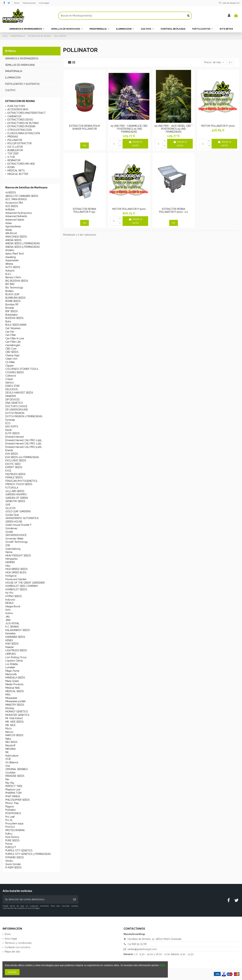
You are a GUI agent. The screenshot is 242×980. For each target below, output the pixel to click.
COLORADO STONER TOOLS (22, 369)
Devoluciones (29, 3)
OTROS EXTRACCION (20, 130)
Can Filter (11, 335)
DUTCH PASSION (15, 413)
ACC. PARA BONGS (16, 199)
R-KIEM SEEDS (13, 867)
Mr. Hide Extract (14, 718)
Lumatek (10, 667)
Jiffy (8, 617)
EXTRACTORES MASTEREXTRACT (27, 113)
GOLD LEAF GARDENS (18, 511)
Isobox (9, 613)
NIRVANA (10, 749)
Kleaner (10, 647)
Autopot (10, 271)
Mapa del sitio (12, 952)
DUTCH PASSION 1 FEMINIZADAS (24, 416)
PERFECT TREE (14, 786)
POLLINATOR (15, 140)
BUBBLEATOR (15, 150)
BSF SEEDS (11, 311)
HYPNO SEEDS (13, 596)
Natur (8, 739)
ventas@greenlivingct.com (142, 949)
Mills (8, 695)
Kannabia (10, 633)
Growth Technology (17, 542)
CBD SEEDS (12, 352)
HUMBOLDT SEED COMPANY (22, 586)
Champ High (12, 355)
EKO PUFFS (12, 427)
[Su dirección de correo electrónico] (37, 899)
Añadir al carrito (135, 144)
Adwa (8, 223)
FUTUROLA (12, 488)
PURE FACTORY (16, 106)
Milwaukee (11, 698)
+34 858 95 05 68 (137, 944)
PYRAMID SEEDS (15, 857)
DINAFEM (11, 396)
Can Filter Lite (13, 342)
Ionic (8, 610)
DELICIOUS (11, 389)
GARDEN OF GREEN (17, 498)
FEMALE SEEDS (14, 477)
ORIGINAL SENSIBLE (17, 769)
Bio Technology (14, 288)
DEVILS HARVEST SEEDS (19, 393)
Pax (7, 779)
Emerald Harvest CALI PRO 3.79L (24, 444)
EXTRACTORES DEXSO (20, 120)
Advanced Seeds (15, 220)
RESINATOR (14, 160)
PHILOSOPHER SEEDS (17, 800)
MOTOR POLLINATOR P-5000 (129, 209)
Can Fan (10, 332)
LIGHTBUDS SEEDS (16, 650)
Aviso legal (44, 3)
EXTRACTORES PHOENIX (21, 126)
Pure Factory (12, 837)
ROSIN (11, 167)
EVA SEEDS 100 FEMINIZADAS (22, 457)
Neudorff (10, 745)
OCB (8, 759)
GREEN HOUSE (14, 522)
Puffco (9, 834)
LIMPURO (11, 654)
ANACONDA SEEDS (16, 237)
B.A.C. (9, 274)
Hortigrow (11, 576)
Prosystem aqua (14, 824)
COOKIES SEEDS (15, 372)
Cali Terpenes (13, 328)
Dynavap (10, 420)
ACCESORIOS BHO (18, 109)
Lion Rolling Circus (16, 657)
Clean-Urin (11, 359)
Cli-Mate (10, 362)
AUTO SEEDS (13, 267)
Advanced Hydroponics (19, 213)
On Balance (12, 762)
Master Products (14, 684)
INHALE (10, 603)
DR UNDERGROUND (17, 410)
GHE (8, 505)
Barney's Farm (13, 277)
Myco (9, 728)
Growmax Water (14, 539)
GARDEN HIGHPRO (16, 494)
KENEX (9, 640)
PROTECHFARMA (15, 830)
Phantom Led (13, 790)
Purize (9, 844)
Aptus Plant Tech (15, 254)
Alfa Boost (11, 233)
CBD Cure (11, 349)
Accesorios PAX (14, 203)
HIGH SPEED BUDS (16, 572)
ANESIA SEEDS (13, 240)
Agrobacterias (13, 226)
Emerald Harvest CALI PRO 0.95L (24, 440)
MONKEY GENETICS (17, 711)
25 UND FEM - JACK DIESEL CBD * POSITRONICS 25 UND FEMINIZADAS (173, 129)
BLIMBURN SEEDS (15, 298)
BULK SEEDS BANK (16, 325)
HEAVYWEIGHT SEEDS (18, 556)
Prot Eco (10, 827)
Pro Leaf (10, 817)
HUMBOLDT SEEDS (16, 589)
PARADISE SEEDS (15, 776)
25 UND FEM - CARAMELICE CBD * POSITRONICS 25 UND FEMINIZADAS (129, 129)
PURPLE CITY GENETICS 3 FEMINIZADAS (28, 854)
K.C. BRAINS (12, 627)
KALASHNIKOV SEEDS (18, 630)
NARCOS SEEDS (14, 735)
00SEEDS (11, 193)
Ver (85, 145)
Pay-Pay (10, 783)
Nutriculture (12, 756)
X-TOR (11, 157)
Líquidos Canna (14, 661)
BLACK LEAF (12, 294)
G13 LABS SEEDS (15, 491)
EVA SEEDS (12, 454)
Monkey (10, 708)
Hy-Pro (9, 593)
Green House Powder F (18, 525)
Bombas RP (12, 305)
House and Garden (16, 579)
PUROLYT (11, 847)
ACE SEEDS (12, 206)
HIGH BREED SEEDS (16, 569)
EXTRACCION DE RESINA (20, 101)
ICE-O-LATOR (15, 147)
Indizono (10, 600)
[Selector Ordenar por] (214, 62)
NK (7, 752)
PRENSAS (13, 137)
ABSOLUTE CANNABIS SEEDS (22, 196)
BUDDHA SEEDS (14, 318)
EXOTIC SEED (13, 464)
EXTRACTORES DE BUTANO (23, 123)
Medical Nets (13, 688)
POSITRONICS (13, 813)
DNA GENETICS (14, 403)
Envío (17, 3)
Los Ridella (12, 664)
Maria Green (12, 681)
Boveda (10, 308)
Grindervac (11, 528)
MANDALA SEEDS (15, 678)
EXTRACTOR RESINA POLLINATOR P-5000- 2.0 (173, 210)
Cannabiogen (13, 345)
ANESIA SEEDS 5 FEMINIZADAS (22, 247)
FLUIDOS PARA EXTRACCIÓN (24, 133)
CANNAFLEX (14, 116)
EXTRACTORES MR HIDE (21, 164)
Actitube (10, 209)
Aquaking (11, 257)
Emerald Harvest (15, 437)
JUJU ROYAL (12, 623)
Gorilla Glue (12, 515)
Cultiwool (11, 376)
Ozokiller (10, 773)
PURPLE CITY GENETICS (19, 851)
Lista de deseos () (229, 3)
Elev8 (8, 430)
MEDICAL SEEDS (15, 691)
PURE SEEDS (12, 840)
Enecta (9, 450)
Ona (8, 766)
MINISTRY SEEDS (15, 705)
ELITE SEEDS (12, 433)
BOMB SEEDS (13, 301)
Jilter (8, 620)
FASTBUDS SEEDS (15, 474)
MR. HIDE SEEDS (14, 722)
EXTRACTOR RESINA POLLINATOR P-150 (85, 210)
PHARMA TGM (13, 793)
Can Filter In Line (15, 338)
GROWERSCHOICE (16, 535)
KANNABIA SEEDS (15, 637)
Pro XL (9, 820)
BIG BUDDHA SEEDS (17, 281)
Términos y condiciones (18, 943)
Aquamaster (12, 260)
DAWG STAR (12, 386)
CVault (9, 379)
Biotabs (10, 291)
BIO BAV (10, 284)
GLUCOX (10, 508)
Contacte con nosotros (18, 947)
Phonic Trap (12, 803)
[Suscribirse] (75, 899)
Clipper (10, 366)
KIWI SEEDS (12, 644)
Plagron (10, 807)
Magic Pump (12, 671)
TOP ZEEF (13, 154)
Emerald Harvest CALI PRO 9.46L (24, 447)
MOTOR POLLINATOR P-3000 (218, 126)
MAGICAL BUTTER (18, 174)
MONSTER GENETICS (17, 715)
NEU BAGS (11, 742)
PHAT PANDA (13, 796)
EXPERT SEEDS (14, 467)
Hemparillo (12, 559)
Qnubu (9, 861)
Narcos (9, 732)
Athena (9, 264)
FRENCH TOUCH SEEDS (19, 484)
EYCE (8, 471)
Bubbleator (12, 315)
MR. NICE (10, 725)
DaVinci (10, 383)
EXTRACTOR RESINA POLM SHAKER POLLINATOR (84, 127)
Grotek (9, 532)
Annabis (10, 250)
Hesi (8, 566)
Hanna (9, 552)
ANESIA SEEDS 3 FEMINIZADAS (23, 243)
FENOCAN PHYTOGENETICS (21, 481)
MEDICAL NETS (16, 171)
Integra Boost (13, 606)
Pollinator (11, 810)
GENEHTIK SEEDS (15, 501)
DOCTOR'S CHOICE (16, 406)
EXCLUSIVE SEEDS (16, 460)
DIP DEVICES (12, 400)
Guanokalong (13, 549)
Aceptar (12, 972)
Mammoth (11, 674)
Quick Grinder (13, 864)
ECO (8, 423)
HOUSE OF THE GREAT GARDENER (25, 583)
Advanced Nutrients (16, 216)
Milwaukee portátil (15, 701)
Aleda (9, 230)
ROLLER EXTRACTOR (20, 143)
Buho (8, 321)
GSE (8, 545)
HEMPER (10, 562)
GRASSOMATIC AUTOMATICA (22, 518)
